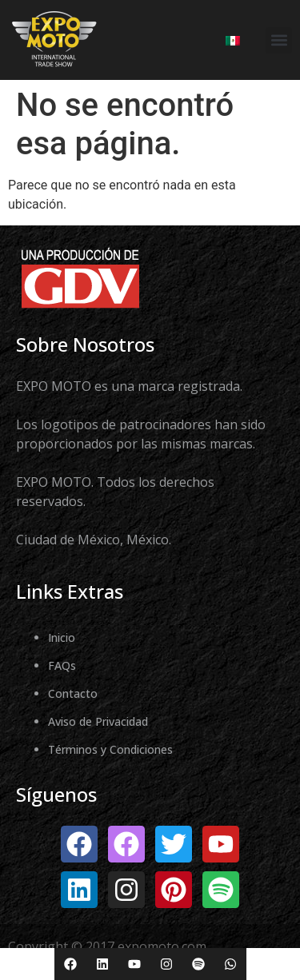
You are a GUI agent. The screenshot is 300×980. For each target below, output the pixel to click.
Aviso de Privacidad (98, 721)
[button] (279, 40)
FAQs (62, 665)
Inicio (62, 637)
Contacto (73, 693)
